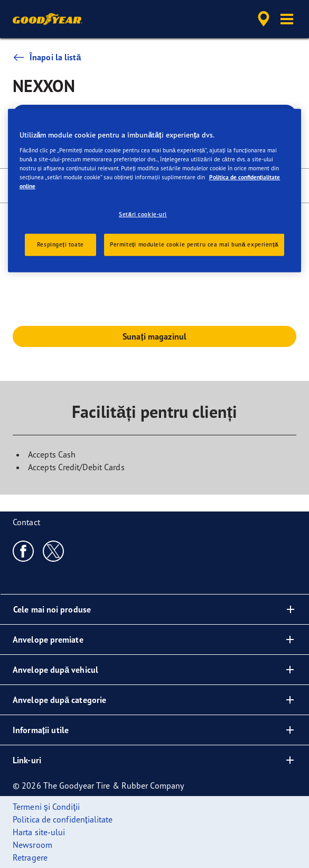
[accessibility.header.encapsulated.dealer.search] (264, 19)
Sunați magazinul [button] (154, 336)
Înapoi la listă (47, 57)
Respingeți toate (60, 244)
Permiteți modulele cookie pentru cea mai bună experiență (194, 244)
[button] (287, 19)
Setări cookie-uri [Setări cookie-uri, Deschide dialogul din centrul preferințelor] (143, 214)
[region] (155, 191)
